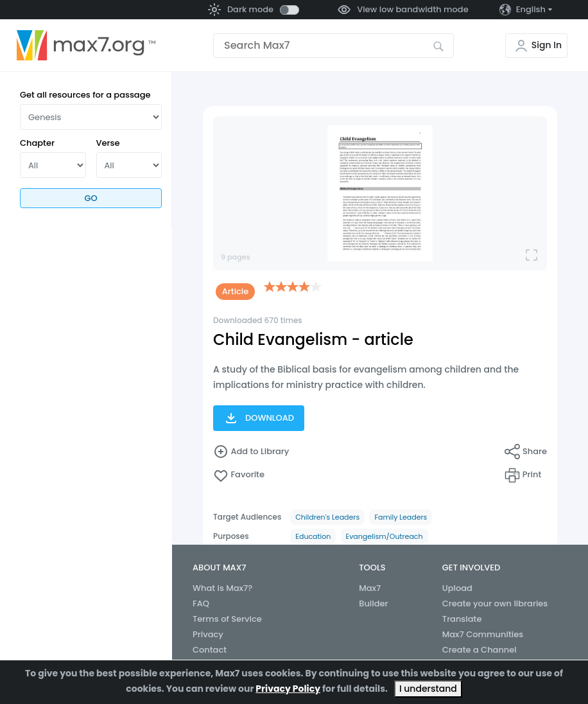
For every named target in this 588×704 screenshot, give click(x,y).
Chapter (37, 143)
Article (236, 291)
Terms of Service (227, 619)
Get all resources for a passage (85, 95)
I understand (428, 689)
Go (91, 198)
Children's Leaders (327, 517)
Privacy (208, 634)
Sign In (547, 45)
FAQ (201, 603)
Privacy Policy (288, 689)
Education (313, 536)
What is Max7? (222, 588)
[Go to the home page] (86, 46)
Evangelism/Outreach (385, 536)
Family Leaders (401, 517)
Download (259, 418)
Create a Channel (480, 650)
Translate (462, 619)
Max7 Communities (483, 634)
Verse (108, 143)
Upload (457, 588)
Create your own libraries (495, 603)
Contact (210, 650)
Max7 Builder (373, 596)
